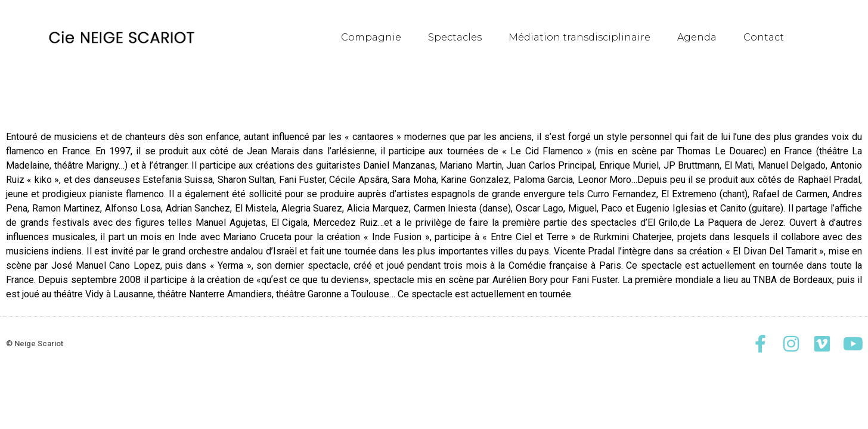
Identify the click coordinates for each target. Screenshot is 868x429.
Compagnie (371, 37)
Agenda (697, 37)
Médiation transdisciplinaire (579, 37)
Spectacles (455, 37)
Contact (764, 37)
